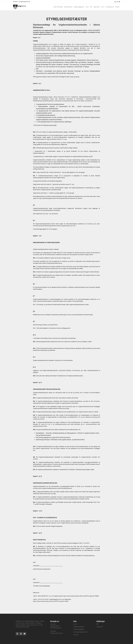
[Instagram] (21, 634)
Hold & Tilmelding (58, 7)
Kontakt (117, 7)
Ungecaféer (97, 7)
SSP (91, 7)
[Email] (119, 2)
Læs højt (76, 635)
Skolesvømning (68, 7)
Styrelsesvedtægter (79, 629)
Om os (103, 7)
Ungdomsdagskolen (79, 7)
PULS (87, 7)
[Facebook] (17, 634)
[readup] (118, 2)
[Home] (19, 7)
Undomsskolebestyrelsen (80, 632)
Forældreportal (110, 7)
